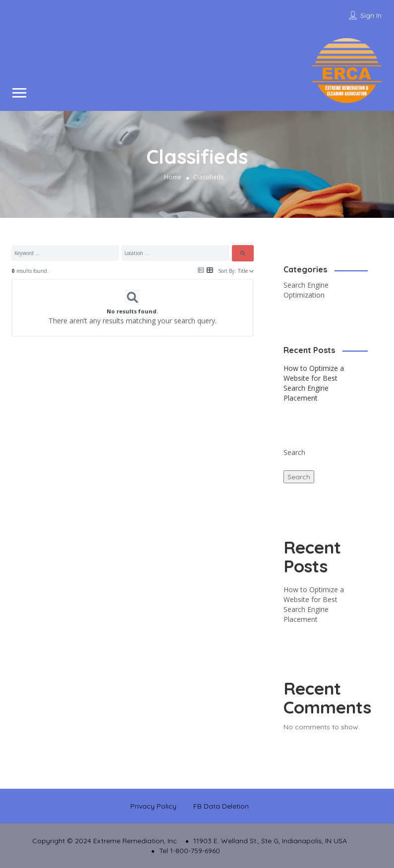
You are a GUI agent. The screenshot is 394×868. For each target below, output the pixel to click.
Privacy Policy (153, 806)
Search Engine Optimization (306, 290)
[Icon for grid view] (210, 270)
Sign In (371, 15)
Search (294, 452)
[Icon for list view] (201, 270)
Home (173, 177)
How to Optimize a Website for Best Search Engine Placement (314, 383)
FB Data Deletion (221, 806)
